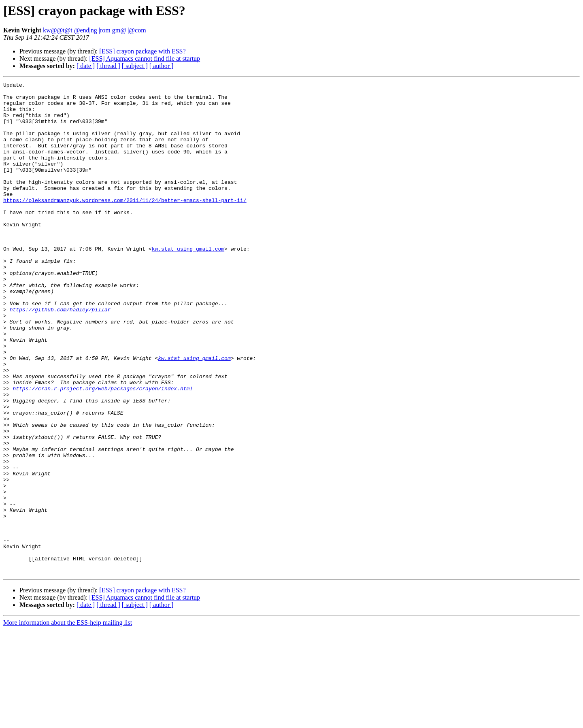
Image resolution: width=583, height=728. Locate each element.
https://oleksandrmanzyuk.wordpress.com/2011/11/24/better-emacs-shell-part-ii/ (125, 224)
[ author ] (162, 66)
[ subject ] (135, 66)
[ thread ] (108, 66)
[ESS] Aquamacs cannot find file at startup (145, 59)
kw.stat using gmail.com (188, 283)
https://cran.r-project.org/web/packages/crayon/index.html (103, 450)
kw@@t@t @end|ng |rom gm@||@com (95, 30)
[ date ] (86, 66)
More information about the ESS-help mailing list (68, 721)
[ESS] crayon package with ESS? (142, 51)
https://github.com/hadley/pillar (60, 355)
